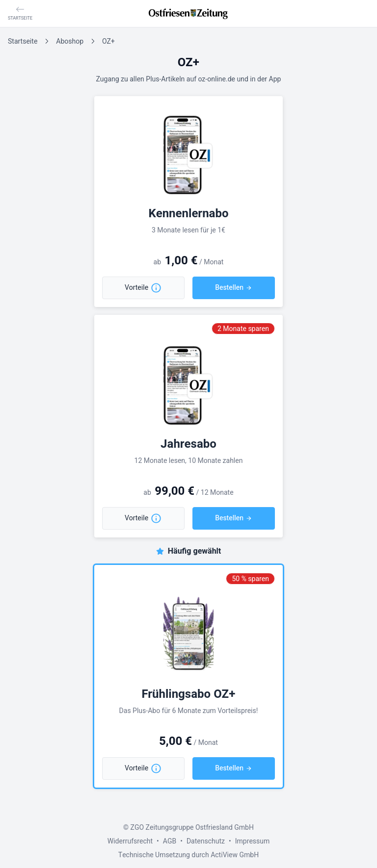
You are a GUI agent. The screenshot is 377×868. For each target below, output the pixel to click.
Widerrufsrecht (130, 841)
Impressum (253, 841)
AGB (170, 841)
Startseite (23, 41)
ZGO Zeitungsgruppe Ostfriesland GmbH (192, 828)
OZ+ (108, 41)
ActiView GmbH (235, 855)
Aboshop (70, 41)
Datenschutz (206, 841)
